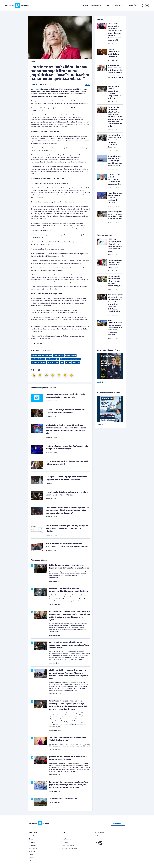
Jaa (87, 84)
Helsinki (68, 363)
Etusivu (86, 5)
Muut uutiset (33, 848)
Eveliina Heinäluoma (38, 359)
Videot (107, 5)
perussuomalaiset (53, 363)
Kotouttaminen (75, 359)
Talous (31, 839)
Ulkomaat (32, 845)
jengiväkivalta (58, 356)
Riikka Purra (64, 359)
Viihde (31, 861)
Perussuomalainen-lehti (70, 848)
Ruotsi (43, 363)
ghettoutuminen (71, 356)
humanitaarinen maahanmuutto (42, 356)
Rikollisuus (76, 363)
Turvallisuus (35, 363)
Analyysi (32, 842)
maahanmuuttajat (52, 359)
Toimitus (65, 842)
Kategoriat (118, 5)
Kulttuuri (32, 852)
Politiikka (34, 84)
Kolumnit (32, 858)
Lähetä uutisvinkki (68, 845)
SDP (62, 363)
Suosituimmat (96, 5)
